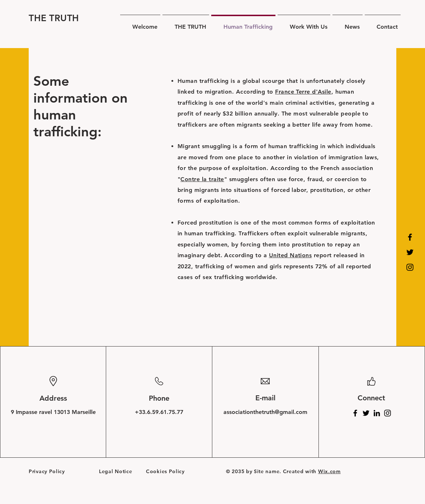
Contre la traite (202, 179)
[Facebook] (410, 237)
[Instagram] (410, 267)
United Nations (291, 255)
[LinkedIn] (377, 413)
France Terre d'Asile (303, 92)
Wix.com (329, 471)
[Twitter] (410, 252)
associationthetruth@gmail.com (265, 412)
